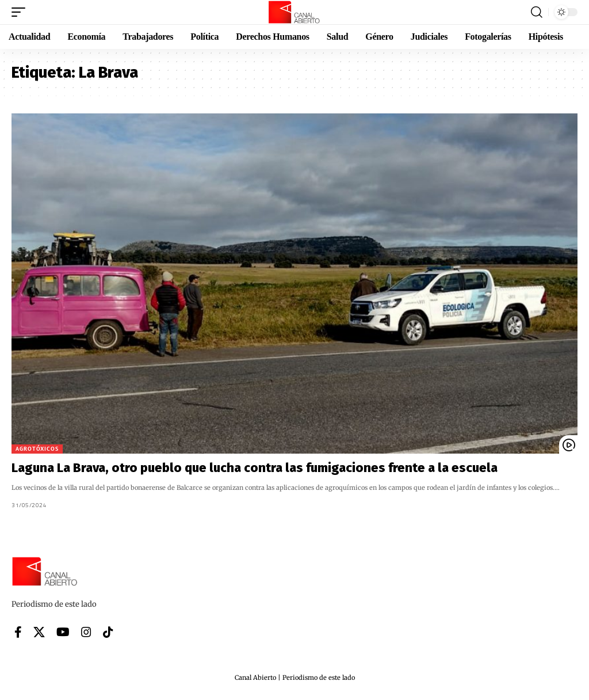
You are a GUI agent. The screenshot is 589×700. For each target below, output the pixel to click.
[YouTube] (63, 632)
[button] (21, 12)
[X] (39, 632)
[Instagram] (86, 632)
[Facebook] (18, 632)
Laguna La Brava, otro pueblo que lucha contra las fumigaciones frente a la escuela (255, 468)
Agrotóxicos (37, 449)
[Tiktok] (108, 632)
